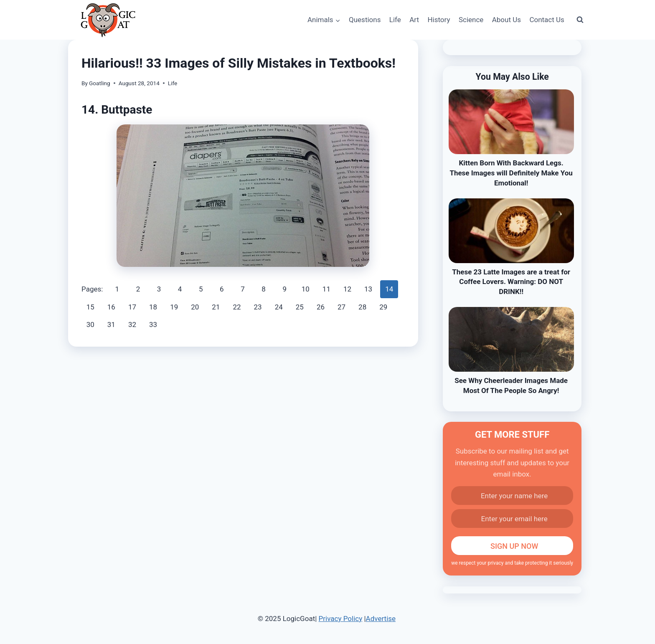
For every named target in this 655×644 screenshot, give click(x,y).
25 (300, 307)
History (439, 20)
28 (362, 307)
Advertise (381, 619)
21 (216, 307)
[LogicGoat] (108, 20)
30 (90, 325)
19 (174, 307)
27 (341, 307)
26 (321, 307)
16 (111, 307)
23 (258, 307)
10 (306, 289)
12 (347, 289)
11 (326, 289)
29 (383, 307)
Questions (365, 20)
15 (90, 307)
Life (395, 20)
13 (368, 289)
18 (153, 307)
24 (279, 307)
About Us (506, 20)
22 (237, 307)
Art (414, 20)
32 (132, 325)
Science (471, 20)
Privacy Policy (341, 619)
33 (153, 325)
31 (111, 325)
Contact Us (547, 20)
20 (195, 307)
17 (132, 307)
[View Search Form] (580, 20)
